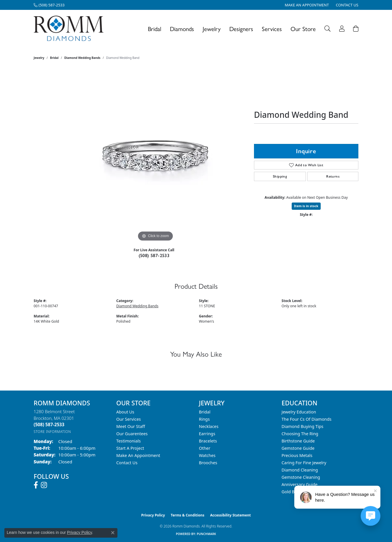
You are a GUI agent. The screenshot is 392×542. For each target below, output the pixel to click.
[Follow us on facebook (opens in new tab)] (36, 485)
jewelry (39, 58)
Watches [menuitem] (207, 455)
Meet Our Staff (131, 426)
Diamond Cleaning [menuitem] (300, 470)
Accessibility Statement (231, 515)
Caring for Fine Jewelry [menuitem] (304, 463)
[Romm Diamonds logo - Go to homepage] (70, 28)
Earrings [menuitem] (207, 434)
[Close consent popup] (113, 533)
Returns (333, 176)
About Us (125, 412)
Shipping (280, 176)
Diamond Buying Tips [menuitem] (302, 426)
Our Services (129, 419)
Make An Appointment (138, 455)
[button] (327, 29)
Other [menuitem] (205, 448)
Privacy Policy (153, 515)
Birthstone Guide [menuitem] (298, 441)
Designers (241, 29)
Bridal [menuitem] (205, 412)
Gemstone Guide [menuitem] (298, 448)
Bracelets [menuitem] (208, 441)
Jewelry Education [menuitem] (299, 412)
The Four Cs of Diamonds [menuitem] (306, 419)
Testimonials (128, 441)
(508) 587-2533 (154, 255)
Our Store (303, 29)
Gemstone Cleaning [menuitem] (301, 477)
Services (272, 29)
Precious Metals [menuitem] (297, 455)
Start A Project (130, 448)
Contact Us (127, 463)
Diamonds (182, 29)
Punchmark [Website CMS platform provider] (207, 534)
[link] (49, 5)
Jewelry (212, 29)
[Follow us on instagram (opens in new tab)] (44, 485)
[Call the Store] (49, 424)
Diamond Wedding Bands (82, 58)
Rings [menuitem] (204, 419)
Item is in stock (306, 206)
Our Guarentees (132, 434)
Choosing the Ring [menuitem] (300, 434)
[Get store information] (52, 432)
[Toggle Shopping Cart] (356, 29)
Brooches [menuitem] (208, 463)
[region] (155, 156)
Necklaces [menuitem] (209, 426)
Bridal (155, 29)
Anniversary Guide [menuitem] (300, 484)
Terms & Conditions (188, 515)
